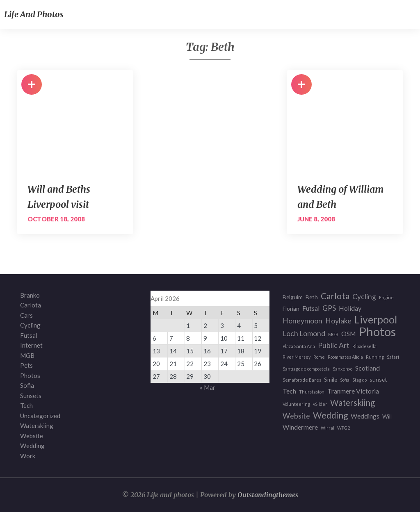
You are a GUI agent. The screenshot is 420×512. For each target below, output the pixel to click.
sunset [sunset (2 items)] (378, 379)
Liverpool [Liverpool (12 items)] (376, 320)
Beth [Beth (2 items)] (312, 297)
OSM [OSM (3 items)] (349, 333)
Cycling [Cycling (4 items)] (364, 297)
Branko (30, 295)
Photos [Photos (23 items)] (377, 332)
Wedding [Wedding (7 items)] (330, 415)
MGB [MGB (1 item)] (333, 334)
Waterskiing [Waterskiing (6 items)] (353, 403)
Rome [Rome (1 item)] (319, 357)
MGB (27, 355)
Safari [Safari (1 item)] (393, 357)
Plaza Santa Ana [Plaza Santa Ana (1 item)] (299, 346)
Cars (26, 315)
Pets (26, 365)
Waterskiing (37, 426)
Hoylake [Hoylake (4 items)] (338, 321)
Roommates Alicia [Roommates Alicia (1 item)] (345, 357)
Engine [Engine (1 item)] (386, 297)
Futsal (29, 335)
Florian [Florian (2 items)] (291, 308)
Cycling (30, 325)
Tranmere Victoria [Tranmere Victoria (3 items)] (353, 391)
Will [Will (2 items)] (387, 416)
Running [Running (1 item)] (375, 357)
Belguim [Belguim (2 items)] (293, 297)
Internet (31, 345)
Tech (26, 405)
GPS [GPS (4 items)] (329, 308)
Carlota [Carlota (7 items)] (335, 296)
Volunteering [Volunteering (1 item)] (296, 404)
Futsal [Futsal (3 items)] (311, 308)
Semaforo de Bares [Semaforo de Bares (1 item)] (302, 380)
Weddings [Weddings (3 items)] (365, 416)
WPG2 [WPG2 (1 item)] (344, 428)
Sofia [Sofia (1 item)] (345, 380)
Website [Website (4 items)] (296, 416)
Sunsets (31, 396)
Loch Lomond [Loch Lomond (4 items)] (304, 333)
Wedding (32, 446)
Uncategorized (40, 416)
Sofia (27, 385)
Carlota (31, 305)
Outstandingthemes (268, 495)
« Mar (208, 387)
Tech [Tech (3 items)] (289, 391)
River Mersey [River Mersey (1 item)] (297, 357)
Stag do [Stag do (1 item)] (360, 380)
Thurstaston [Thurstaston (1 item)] (312, 392)
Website (32, 436)
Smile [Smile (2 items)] (331, 379)
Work (28, 456)
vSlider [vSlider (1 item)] (320, 404)
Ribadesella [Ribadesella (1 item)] (364, 346)
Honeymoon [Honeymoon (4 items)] (302, 321)
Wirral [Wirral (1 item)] (328, 428)
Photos (30, 375)
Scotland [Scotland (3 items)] (367, 368)
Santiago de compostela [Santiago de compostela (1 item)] (306, 369)
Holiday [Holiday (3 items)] (350, 308)
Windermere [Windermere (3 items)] (300, 427)
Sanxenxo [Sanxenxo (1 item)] (342, 369)
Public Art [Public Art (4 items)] (334, 345)
